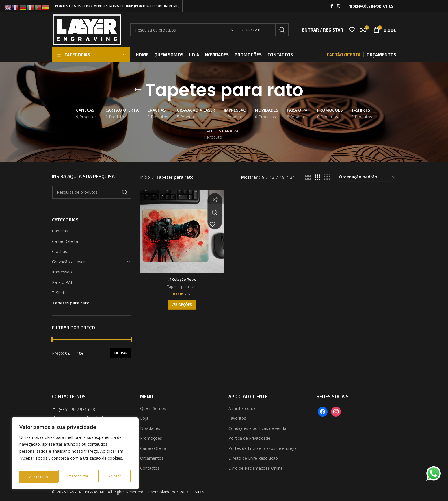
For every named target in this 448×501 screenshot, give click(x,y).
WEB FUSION (192, 492)
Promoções (151, 438)
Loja (144, 418)
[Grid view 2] (308, 177)
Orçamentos (152, 458)
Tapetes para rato (71, 303)
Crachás (60, 251)
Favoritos (237, 418)
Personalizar (39, 477)
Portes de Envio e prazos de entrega (263, 448)
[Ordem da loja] (367, 177)
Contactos (150, 468)
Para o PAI (62, 282)
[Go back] (138, 90)
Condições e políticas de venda (257, 428)
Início (145, 177)
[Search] (210, 30)
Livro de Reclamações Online (256, 468)
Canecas (60, 231)
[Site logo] (87, 29)
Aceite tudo (112, 477)
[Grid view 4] (327, 177)
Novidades (150, 428)
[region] (75, 456)
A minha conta (242, 408)
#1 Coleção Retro (181, 277)
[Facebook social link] (332, 6)
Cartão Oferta (65, 241)
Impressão (62, 272)
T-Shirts (59, 293)
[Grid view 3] (317, 177)
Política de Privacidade (249, 438)
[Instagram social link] (338, 6)
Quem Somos (153, 408)
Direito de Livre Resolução (253, 458)
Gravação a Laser (68, 262)
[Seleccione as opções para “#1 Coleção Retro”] (181, 303)
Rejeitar (76, 477)
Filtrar (121, 353)
